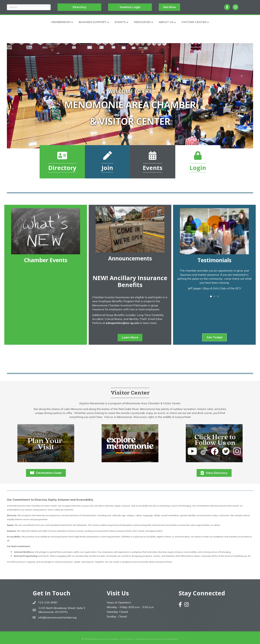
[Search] (29, 7)
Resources (162, 22)
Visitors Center (214, 22)
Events (100, 22)
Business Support (73, 22)
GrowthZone (172, 639)
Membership (41, 22)
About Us (186, 22)
